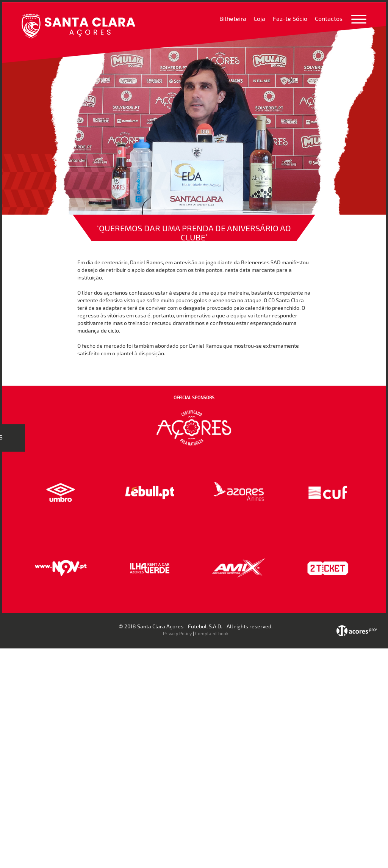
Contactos (329, 18)
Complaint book (212, 633)
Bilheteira (233, 18)
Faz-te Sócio (290, 18)
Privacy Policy (177, 633)
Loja (260, 18)
